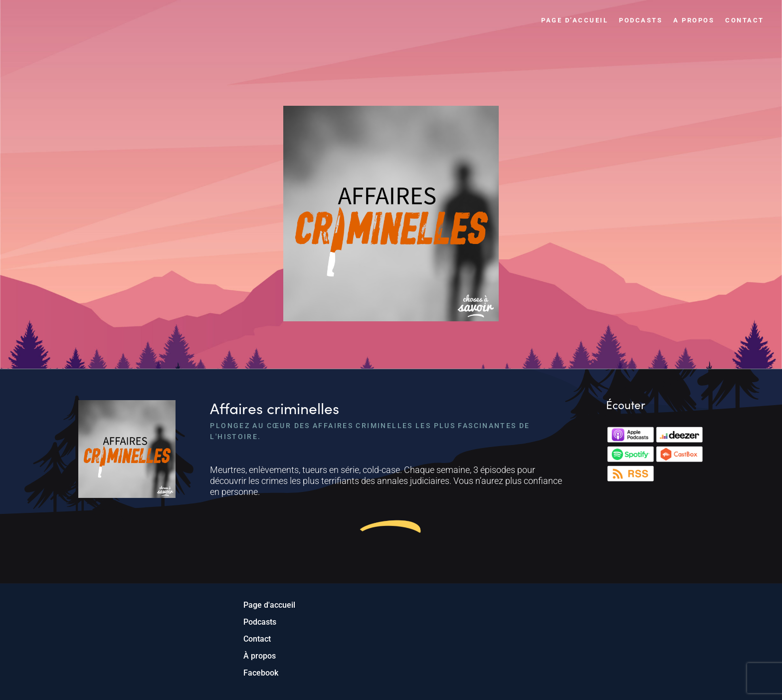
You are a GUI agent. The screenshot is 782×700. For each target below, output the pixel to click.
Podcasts (641, 20)
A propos (694, 20)
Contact (745, 20)
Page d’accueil (575, 20)
